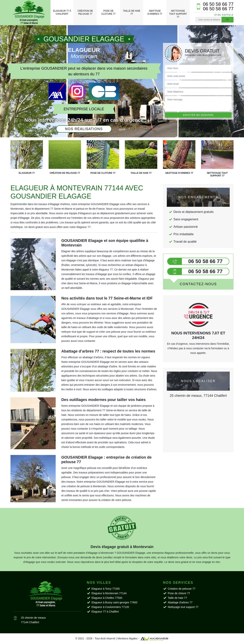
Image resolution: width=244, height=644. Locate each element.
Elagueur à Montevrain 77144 (109, 593)
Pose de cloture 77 (108, 12)
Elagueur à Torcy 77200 (106, 589)
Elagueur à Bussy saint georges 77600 (114, 602)
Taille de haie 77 (132, 12)
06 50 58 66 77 (218, 4)
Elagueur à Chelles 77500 (107, 598)
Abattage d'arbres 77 (155, 12)
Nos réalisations (84, 129)
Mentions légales (127, 638)
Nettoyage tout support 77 (178, 14)
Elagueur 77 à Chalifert (62, 12)
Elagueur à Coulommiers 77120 (110, 607)
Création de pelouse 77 (85, 12)
